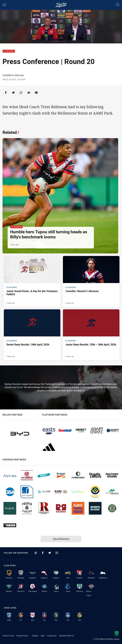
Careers (35, 636)
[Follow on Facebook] (43, 553)
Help (43, 636)
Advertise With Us (66, 636)
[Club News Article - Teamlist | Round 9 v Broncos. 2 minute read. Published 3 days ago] (91, 281)
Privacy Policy (22, 636)
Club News (9, 51)
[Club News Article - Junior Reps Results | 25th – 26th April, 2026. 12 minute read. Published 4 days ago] (91, 335)
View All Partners (61, 539)
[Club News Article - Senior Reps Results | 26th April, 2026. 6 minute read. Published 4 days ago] (32, 335)
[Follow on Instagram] (57, 553)
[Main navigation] (4, 5)
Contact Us (52, 636)
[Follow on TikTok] (36, 553)
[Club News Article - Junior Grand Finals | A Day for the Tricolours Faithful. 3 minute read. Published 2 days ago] (32, 281)
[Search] (118, 5)
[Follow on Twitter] (50, 553)
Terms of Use (8, 636)
